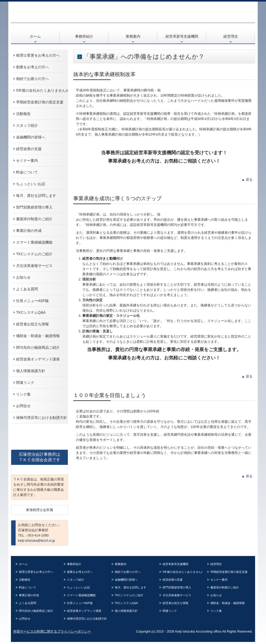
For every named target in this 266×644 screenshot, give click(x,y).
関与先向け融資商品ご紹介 (38, 347)
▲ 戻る (247, 180)
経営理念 (231, 36)
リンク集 (23, 394)
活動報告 (23, 114)
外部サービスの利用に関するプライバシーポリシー (52, 631)
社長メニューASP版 (32, 301)
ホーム (35, 36)
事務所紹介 (84, 36)
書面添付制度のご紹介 (34, 219)
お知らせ (23, 277)
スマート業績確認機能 (34, 242)
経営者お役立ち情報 (32, 324)
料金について (27, 172)
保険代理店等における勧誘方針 (42, 418)
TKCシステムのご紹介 (34, 254)
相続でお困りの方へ (32, 79)
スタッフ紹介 (27, 125)
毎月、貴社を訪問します (36, 196)
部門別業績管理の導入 (34, 207)
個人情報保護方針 (31, 371)
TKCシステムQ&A (31, 312)
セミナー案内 (27, 160)
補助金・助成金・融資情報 (38, 336)
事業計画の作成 (29, 231)
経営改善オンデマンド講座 (38, 359)
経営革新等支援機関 (182, 36)
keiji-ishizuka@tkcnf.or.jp (36, 541)
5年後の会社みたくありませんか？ (42, 90)
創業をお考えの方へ (32, 67)
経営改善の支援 (29, 149)
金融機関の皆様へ (31, 137)
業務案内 (133, 36)
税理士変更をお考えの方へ (38, 55)
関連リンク (25, 383)
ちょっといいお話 (31, 184)
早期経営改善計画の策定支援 (40, 102)
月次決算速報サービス (34, 266)
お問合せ (23, 406)
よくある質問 (27, 289)
